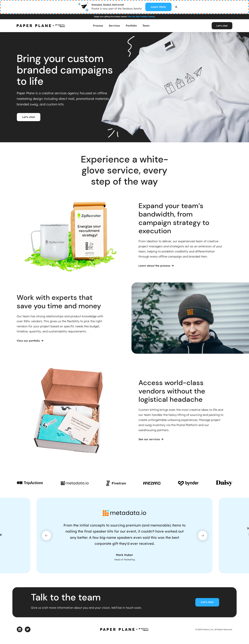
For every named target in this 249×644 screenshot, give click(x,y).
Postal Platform (187, 425)
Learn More (158, 7)
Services (114, 26)
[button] (46, 535)
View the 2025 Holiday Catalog (141, 17)
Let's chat (222, 26)
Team (146, 26)
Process (98, 26)
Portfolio (131, 26)
